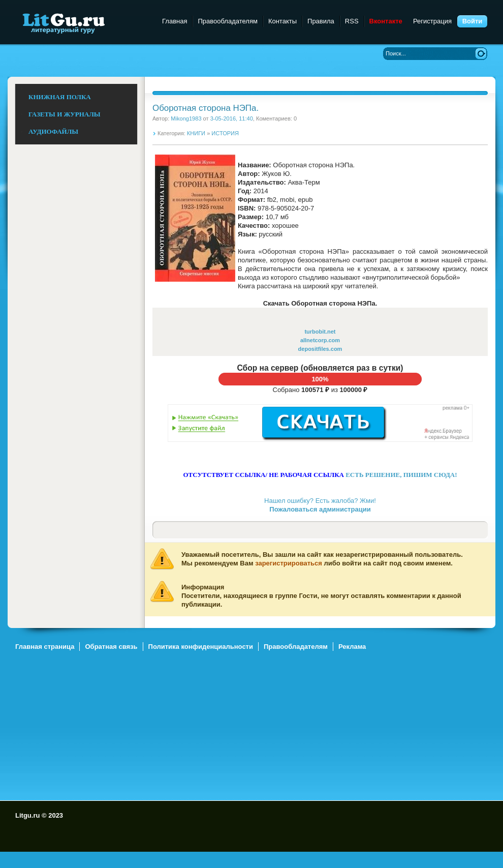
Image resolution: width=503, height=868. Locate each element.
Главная (175, 21)
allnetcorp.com (320, 340)
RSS (352, 21)
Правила (321, 21)
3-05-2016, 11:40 (232, 118)
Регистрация (432, 21)
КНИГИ (196, 133)
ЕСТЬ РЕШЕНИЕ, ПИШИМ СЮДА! (401, 475)
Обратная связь (111, 647)
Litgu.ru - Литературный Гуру (83, 23)
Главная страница (45, 647)
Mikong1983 (186, 118)
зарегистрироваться (289, 563)
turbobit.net (320, 332)
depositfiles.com (320, 349)
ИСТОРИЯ (225, 133)
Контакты (282, 21)
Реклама (352, 647)
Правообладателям (227, 21)
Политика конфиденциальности (201, 647)
